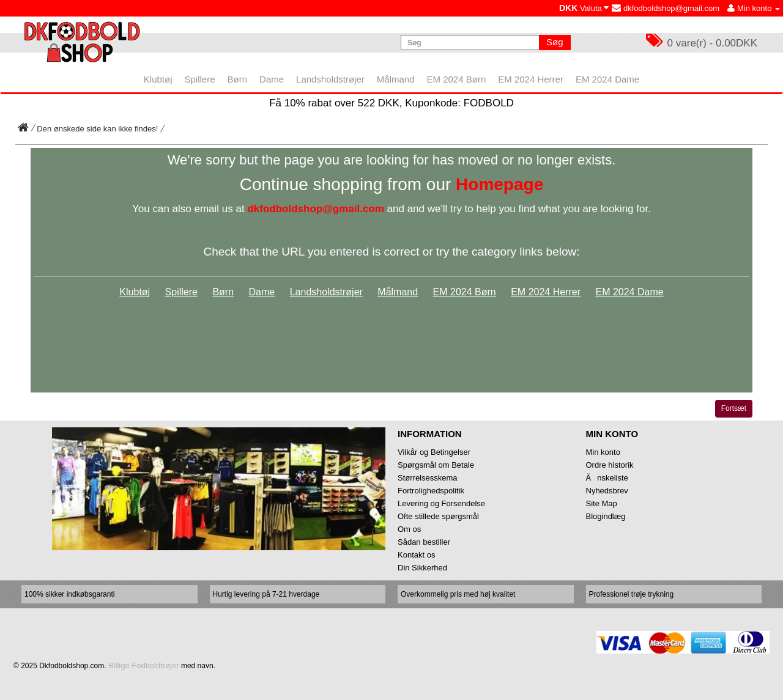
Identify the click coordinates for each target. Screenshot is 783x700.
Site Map (602, 503)
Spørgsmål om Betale (436, 465)
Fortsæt (734, 408)
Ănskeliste (607, 478)
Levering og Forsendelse (441, 503)
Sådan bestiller (424, 542)
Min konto (603, 452)
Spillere (181, 292)
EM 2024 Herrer (546, 292)
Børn (223, 292)
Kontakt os (416, 555)
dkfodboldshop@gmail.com (666, 8)
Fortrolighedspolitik (431, 491)
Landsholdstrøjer (326, 292)
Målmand (398, 292)
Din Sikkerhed (422, 568)
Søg (555, 42)
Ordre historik (610, 465)
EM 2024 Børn (465, 292)
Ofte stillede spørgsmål (438, 516)
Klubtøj (135, 292)
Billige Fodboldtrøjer (144, 665)
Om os (409, 529)
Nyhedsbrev (607, 491)
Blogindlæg (606, 516)
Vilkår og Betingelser (434, 452)
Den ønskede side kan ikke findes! (97, 129)
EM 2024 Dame (629, 292)
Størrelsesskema (428, 478)
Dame (262, 292)
